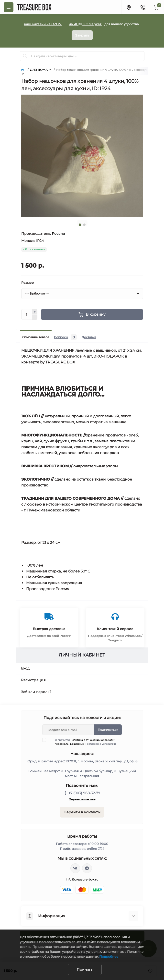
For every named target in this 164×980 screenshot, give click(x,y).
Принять (85, 969)
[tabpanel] (82, 156)
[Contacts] (143, 7)
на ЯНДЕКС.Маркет (85, 24)
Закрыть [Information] (82, 35)
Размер (27, 283)
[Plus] (35, 312)
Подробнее (109, 956)
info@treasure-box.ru (82, 879)
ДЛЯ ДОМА (39, 70)
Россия (58, 234)
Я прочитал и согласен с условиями (82, 742)
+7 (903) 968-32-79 (84, 793)
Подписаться (108, 730)
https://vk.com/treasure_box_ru (75, 868)
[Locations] (129, 7)
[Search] (25, 56)
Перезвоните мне (82, 799)
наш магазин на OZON (43, 24)
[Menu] (9, 7)
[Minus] (35, 317)
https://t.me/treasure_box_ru (87, 868)
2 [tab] (84, 225)
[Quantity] (27, 314)
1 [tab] (80, 225)
